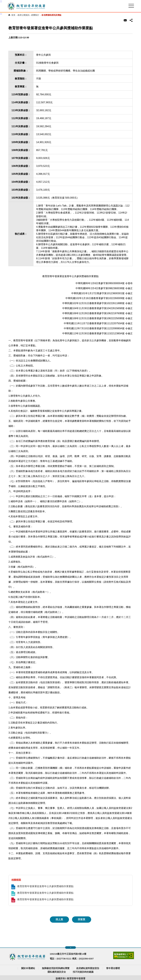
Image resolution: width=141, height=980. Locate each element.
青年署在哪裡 (113, 968)
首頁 (13, 15)
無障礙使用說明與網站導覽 (56, 968)
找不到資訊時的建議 (83, 972)
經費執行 (35, 15)
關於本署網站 (28, 968)
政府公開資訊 (24, 15)
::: (1, 1)
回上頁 (59, 919)
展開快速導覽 (71, 948)
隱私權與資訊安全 (57, 972)
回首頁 (82, 919)
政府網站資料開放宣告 (88, 968)
